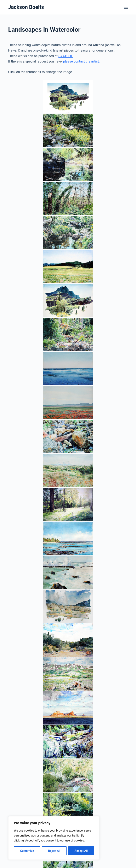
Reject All (54, 851)
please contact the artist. (81, 61)
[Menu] (126, 7)
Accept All (81, 851)
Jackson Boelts (26, 7)
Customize (27, 851)
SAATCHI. (66, 56)
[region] (54, 838)
